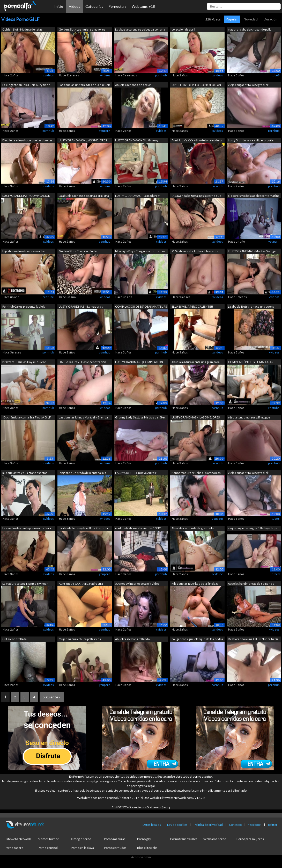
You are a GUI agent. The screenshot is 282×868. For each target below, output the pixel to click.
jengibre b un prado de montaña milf (83, 473)
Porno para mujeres (250, 839)
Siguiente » (52, 697)
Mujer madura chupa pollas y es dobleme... (80, 639)
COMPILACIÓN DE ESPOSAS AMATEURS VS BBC (141, 307)
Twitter (272, 825)
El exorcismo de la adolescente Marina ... (254, 196)
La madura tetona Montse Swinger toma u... (25, 584)
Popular (232, 19)
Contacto (235, 825)
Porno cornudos (115, 848)
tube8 (276, 75)
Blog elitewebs (147, 848)
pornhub (161, 75)
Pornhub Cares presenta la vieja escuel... (24, 307)
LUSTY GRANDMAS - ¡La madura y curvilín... (137, 196)
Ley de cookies (177, 825)
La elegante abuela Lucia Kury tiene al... (26, 85)
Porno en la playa (82, 848)
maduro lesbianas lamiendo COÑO (138, 528)
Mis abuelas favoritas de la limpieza (195, 584)
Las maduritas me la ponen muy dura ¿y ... (27, 529)
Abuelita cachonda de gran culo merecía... (192, 529)
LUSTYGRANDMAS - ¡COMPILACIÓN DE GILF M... (26, 196)
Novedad (251, 19)
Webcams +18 (143, 6)
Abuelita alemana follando (132, 639)
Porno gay (144, 839)
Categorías (94, 6)
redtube (48, 297)
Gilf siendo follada (14, 639)
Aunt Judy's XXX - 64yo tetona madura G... (197, 141)
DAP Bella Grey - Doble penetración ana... (82, 362)
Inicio (59, 6)
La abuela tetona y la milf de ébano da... (84, 528)
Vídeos (75, 6)
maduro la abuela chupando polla (250, 29)
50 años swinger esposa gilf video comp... (137, 584)
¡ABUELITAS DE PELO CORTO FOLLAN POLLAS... (196, 85)
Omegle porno (81, 839)
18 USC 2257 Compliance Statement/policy (141, 807)
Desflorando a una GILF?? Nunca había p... (253, 639)
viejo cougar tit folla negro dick (248, 85)
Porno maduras (115, 839)
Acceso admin (141, 857)
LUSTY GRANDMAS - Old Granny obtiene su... (137, 141)
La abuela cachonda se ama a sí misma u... (84, 196)
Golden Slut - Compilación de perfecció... (78, 252)
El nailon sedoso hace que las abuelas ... (27, 141)
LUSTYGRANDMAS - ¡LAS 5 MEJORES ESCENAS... (83, 141)
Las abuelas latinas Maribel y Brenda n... (83, 418)
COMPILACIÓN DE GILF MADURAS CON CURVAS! (250, 362)
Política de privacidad (208, 825)
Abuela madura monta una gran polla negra (196, 362)
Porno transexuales (184, 839)
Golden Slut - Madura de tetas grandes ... (22, 30)
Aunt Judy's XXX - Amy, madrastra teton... (81, 584)
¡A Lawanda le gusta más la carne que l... (196, 196)
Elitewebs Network (18, 839)
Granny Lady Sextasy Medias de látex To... (140, 418)
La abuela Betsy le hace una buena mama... (251, 307)
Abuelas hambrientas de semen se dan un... (251, 584)
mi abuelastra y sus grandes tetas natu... (25, 473)
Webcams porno (215, 839)
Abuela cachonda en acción (133, 85)
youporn (105, 131)
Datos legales (152, 825)
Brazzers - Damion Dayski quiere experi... (24, 362)
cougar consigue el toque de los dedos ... (197, 639)
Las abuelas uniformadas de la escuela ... (85, 85)
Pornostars (117, 6)
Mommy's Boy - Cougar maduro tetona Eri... (140, 252)
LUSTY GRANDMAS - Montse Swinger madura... (253, 252)
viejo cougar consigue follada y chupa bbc (253, 529)
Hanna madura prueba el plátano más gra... (196, 473)
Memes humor (48, 839)
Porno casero (14, 848)
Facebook (255, 825)
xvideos (49, 75)
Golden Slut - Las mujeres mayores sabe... (82, 30)
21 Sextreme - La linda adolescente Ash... (195, 252)
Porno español (48, 848)
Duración (270, 19)
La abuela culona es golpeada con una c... (140, 30)
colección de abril (183, 29)
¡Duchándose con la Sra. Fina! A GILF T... (27, 418)
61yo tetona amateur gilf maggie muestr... (249, 418)
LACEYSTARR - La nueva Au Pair (136, 473)
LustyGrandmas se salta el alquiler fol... (251, 141)
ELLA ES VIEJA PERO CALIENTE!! (192, 306)
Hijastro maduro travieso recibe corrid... (24, 252)
